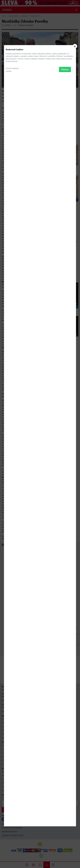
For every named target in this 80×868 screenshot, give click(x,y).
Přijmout (65, 446)
